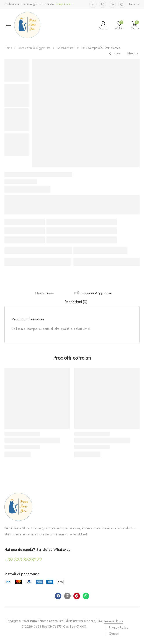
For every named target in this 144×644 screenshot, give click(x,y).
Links (132, 4)
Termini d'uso (113, 621)
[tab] (45, 293)
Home (8, 48)
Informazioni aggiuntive (93, 293)
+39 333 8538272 (23, 560)
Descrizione (45, 293)
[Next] (134, 53)
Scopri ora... (64, 4)
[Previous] (114, 53)
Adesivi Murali (66, 48)
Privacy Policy (119, 627)
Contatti (114, 634)
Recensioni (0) (76, 302)
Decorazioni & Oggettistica (34, 48)
